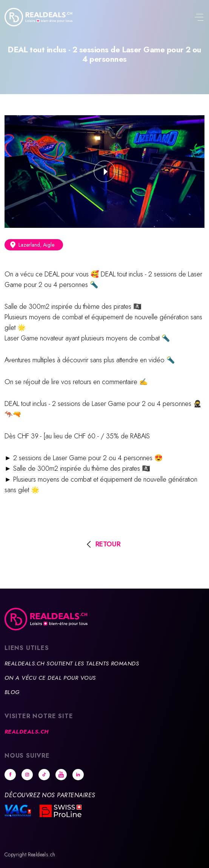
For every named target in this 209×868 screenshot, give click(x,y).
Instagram (27, 775)
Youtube (61, 775)
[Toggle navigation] (199, 18)
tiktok (44, 775)
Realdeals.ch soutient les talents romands (72, 664)
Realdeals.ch (27, 732)
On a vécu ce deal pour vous (50, 678)
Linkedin (78, 775)
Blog (12, 692)
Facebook (10, 775)
